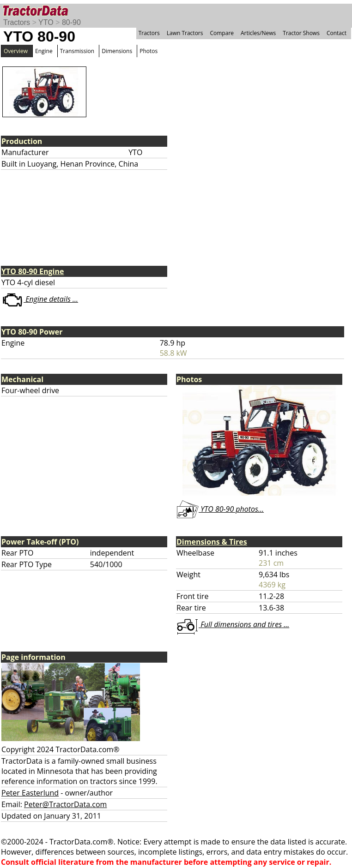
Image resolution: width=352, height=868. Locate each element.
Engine (44, 51)
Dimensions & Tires (212, 542)
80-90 (71, 22)
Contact (337, 33)
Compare (222, 33)
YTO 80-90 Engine (33, 271)
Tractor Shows (301, 33)
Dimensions (117, 51)
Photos (149, 51)
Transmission (77, 51)
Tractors (17, 22)
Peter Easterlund (30, 793)
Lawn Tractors (185, 33)
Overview (16, 51)
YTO (46, 22)
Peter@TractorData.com (65, 804)
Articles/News (258, 33)
